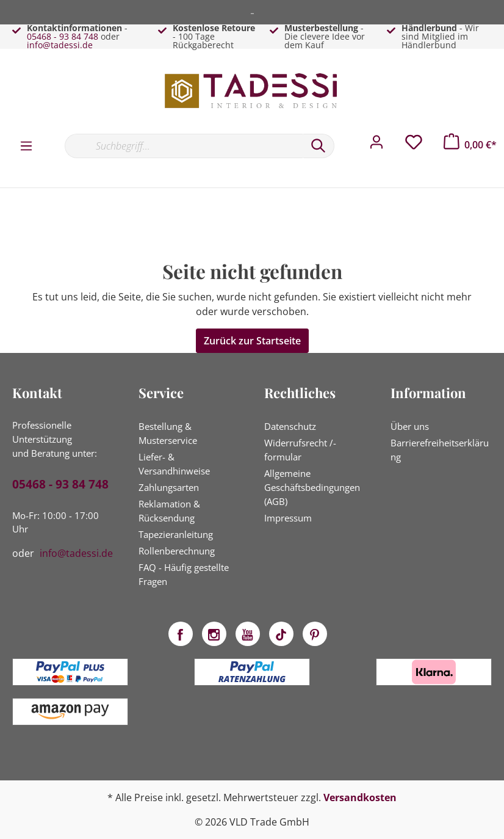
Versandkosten (360, 797)
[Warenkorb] (470, 145)
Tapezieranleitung (176, 534)
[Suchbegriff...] (184, 146)
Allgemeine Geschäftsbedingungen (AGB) (312, 487)
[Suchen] (319, 146)
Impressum (288, 518)
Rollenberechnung (177, 551)
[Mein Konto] (376, 145)
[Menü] (26, 145)
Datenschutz (290, 426)
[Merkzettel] (414, 145)
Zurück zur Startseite (252, 341)
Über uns (410, 426)
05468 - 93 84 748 (63, 36)
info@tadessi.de (60, 45)
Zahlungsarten (169, 487)
